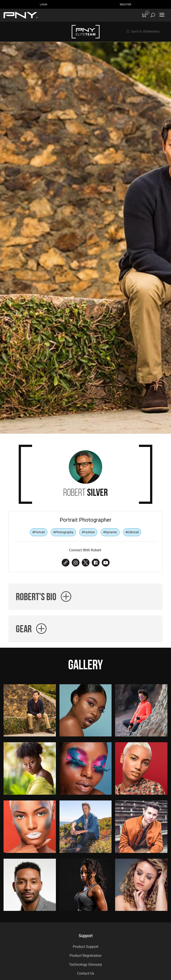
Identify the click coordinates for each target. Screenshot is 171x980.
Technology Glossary (85, 964)
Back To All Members (143, 32)
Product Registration (85, 955)
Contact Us (86, 973)
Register (125, 4)
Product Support (86, 947)
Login (44, 4)
